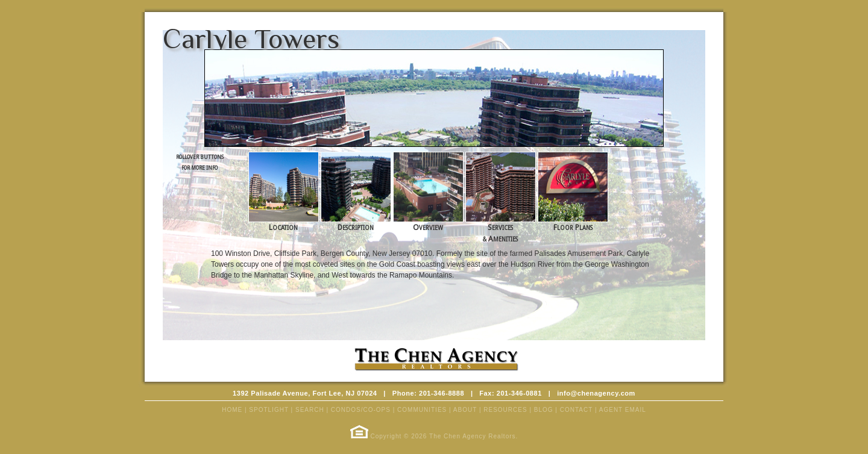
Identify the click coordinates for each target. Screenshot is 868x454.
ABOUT (465, 410)
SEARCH (310, 410)
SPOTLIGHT (269, 410)
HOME (232, 410)
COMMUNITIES (422, 410)
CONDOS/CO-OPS (361, 410)
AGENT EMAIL (623, 410)
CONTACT (576, 410)
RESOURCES (505, 410)
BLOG (544, 410)
